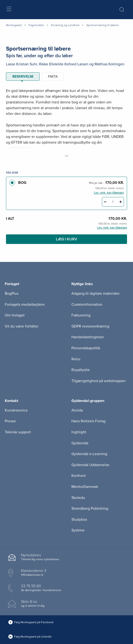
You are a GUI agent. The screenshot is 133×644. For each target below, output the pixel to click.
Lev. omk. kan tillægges (109, 193)
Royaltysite (81, 370)
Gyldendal (80, 443)
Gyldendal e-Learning (89, 454)
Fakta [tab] (53, 76)
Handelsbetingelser (88, 337)
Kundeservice (16, 410)
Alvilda (77, 410)
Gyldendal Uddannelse (90, 465)
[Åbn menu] (9, 10)
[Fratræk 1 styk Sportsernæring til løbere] (105, 202)
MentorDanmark (85, 487)
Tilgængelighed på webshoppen (98, 381)
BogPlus (12, 294)
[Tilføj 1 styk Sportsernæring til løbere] (121, 202)
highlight (79, 432)
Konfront (79, 476)
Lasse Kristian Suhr (21, 64)
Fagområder (36, 25)
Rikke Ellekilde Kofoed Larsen (64, 64)
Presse (10, 421)
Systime (78, 530)
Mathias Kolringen (109, 64)
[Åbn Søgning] (122, 10)
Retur (76, 359)
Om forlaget (15, 315)
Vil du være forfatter (22, 326)
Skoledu (78, 498)
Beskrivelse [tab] (23, 76)
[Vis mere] (67, 156)
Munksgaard (14, 25)
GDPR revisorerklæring (90, 326)
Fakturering (81, 315)
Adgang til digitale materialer (96, 294)
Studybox (79, 520)
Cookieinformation (87, 305)
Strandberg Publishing (90, 508)
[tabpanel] (66, 123)
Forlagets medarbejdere (25, 305)
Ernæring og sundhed (65, 25)
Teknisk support (18, 432)
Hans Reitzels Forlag (88, 421)
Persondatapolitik (86, 348)
